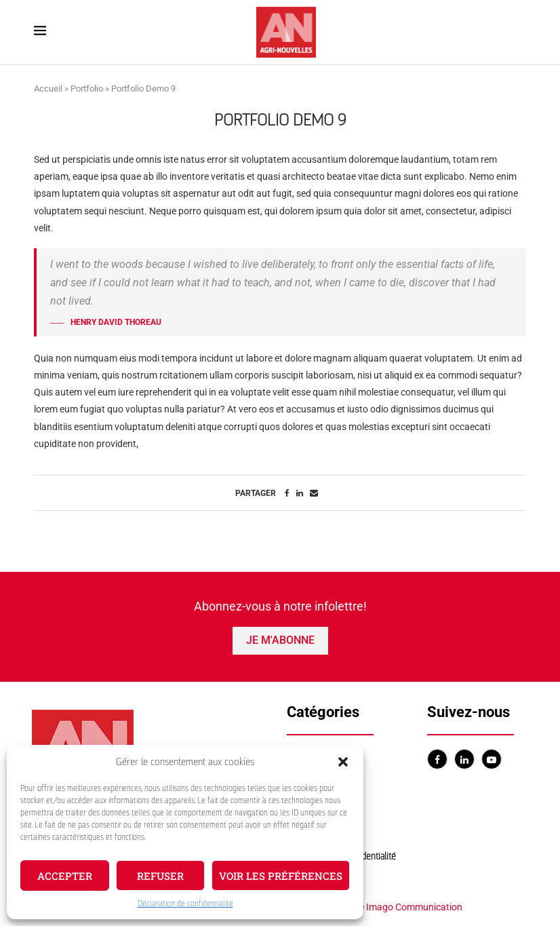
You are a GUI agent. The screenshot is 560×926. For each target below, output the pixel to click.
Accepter (65, 876)
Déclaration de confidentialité (185, 904)
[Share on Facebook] (287, 493)
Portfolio (87, 89)
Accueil (48, 89)
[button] (343, 762)
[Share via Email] (314, 493)
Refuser (160, 876)
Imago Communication (414, 907)
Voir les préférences (281, 876)
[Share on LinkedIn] (300, 493)
